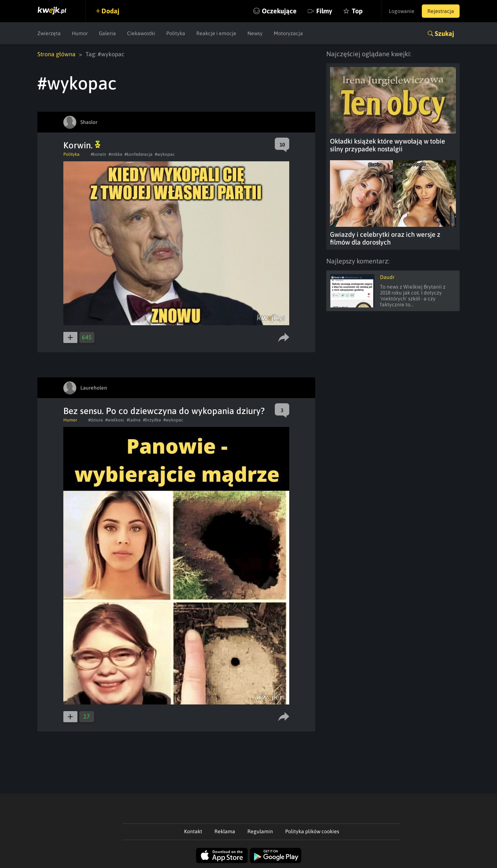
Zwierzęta (49, 33)
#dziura (96, 420)
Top (357, 11)
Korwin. (82, 145)
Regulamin (260, 831)
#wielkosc (115, 420)
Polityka (176, 33)
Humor (80, 33)
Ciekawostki (141, 33)
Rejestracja (441, 11)
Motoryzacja (288, 33)
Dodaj (110, 11)
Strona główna (56, 54)
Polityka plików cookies (312, 831)
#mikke (115, 154)
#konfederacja (139, 154)
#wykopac (165, 154)
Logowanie (402, 11)
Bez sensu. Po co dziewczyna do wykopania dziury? (164, 411)
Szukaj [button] (444, 33)
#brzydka (152, 420)
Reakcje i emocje (216, 33)
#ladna (134, 420)
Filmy (324, 11)
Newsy (255, 33)
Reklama (225, 831)
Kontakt (193, 831)
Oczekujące (279, 11)
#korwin (99, 154)
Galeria (107, 33)
